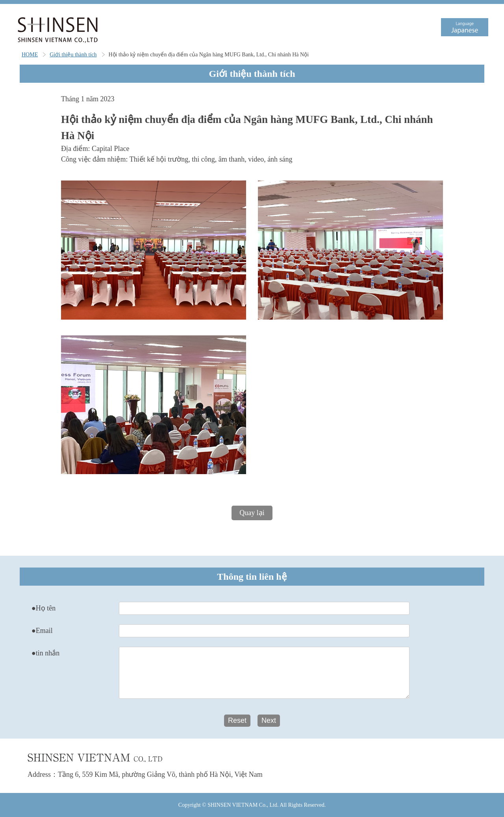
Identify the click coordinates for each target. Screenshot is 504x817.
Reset (237, 720)
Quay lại (252, 513)
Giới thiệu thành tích (73, 55)
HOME (30, 55)
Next (269, 720)
